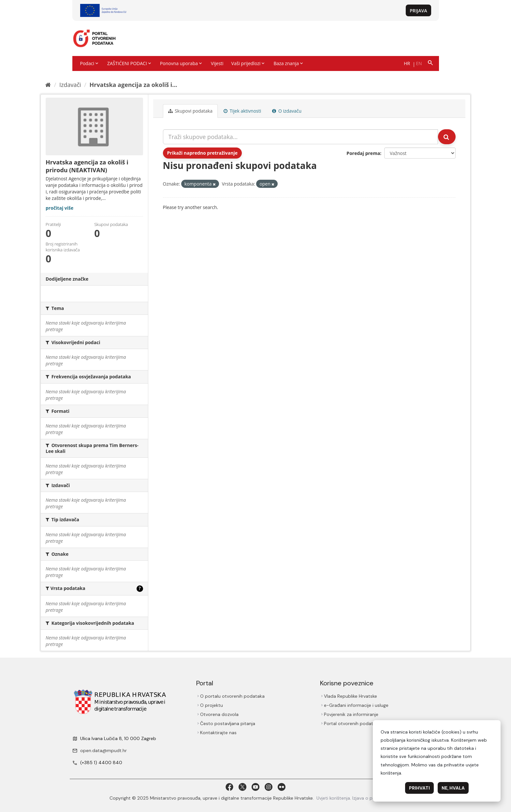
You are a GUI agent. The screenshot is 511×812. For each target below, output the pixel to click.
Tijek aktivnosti (242, 111)
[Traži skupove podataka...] (301, 137)
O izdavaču (287, 111)
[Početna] (48, 85)
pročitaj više (59, 208)
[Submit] (447, 137)
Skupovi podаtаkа (190, 111)
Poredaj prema (363, 153)
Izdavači (70, 85)
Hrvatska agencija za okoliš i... (133, 85)
